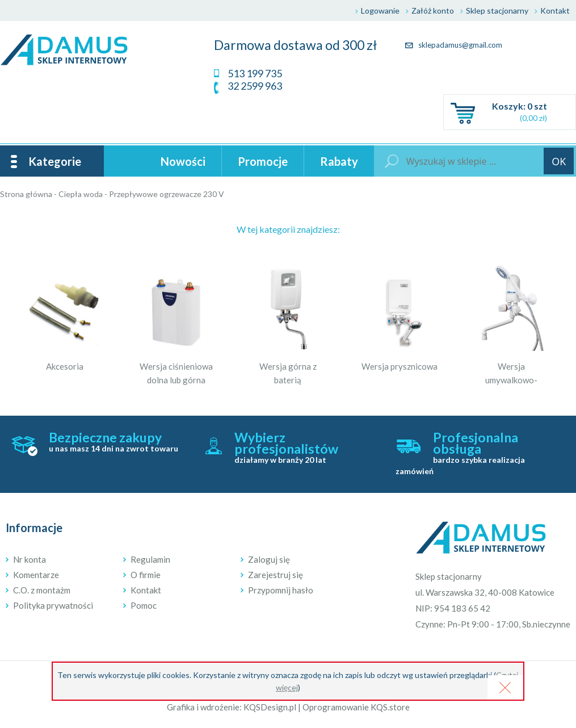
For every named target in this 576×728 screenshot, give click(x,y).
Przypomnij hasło (281, 590)
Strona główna (26, 194)
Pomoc (144, 605)
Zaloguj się (269, 559)
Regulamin (150, 559)
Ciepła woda (81, 194)
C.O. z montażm (42, 590)
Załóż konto (433, 11)
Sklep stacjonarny (497, 11)
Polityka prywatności (53, 605)
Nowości (183, 161)
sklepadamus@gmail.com (454, 45)
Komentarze (36, 575)
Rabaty (339, 161)
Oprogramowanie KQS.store (356, 707)
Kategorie (55, 161)
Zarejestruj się (276, 575)
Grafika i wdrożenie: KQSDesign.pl (232, 707)
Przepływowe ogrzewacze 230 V (167, 194)
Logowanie (380, 11)
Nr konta (30, 559)
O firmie (146, 575)
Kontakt (555, 11)
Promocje (263, 161)
